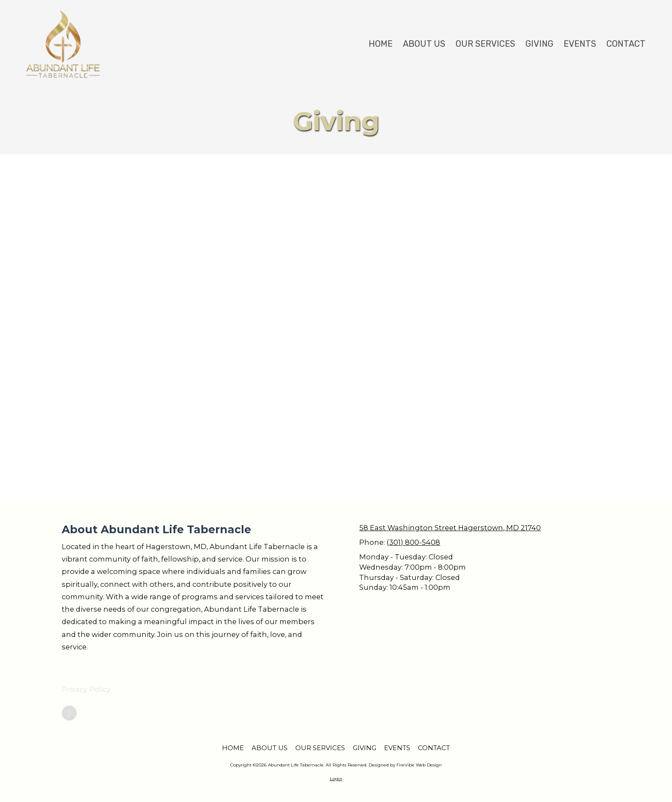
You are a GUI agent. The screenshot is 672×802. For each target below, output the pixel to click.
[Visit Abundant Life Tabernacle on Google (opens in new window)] (69, 713)
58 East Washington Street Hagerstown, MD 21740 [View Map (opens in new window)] (450, 528)
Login (336, 779)
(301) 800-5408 (413, 542)
